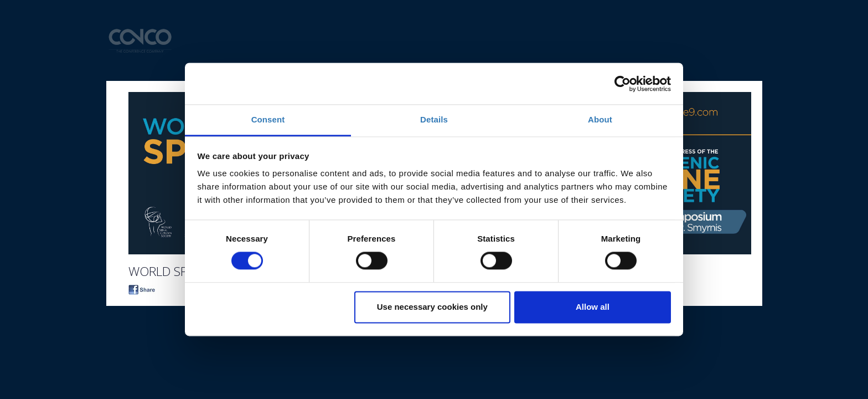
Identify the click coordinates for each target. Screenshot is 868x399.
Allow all (593, 307)
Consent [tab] (268, 119)
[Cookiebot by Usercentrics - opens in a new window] (622, 84)
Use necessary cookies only (432, 307)
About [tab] (600, 119)
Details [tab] (434, 119)
